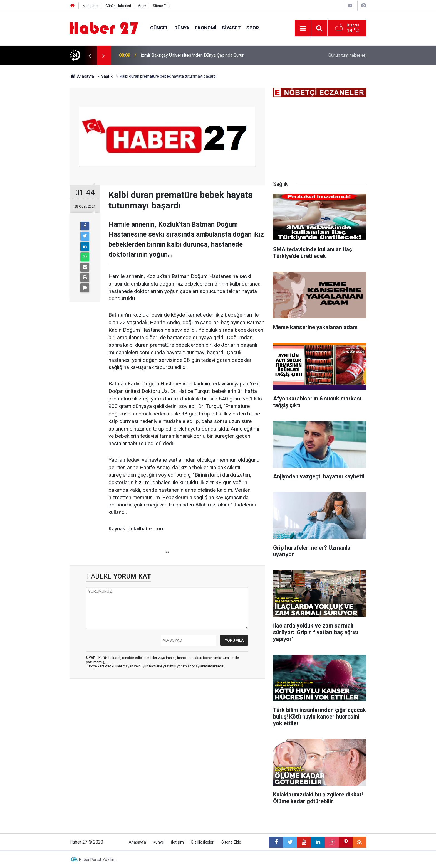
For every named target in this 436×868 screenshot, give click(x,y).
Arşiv (142, 6)
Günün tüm (347, 55)
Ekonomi (206, 28)
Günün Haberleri (118, 6)
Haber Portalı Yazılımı (98, 860)
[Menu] (303, 28)
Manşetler (91, 6)
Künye (158, 842)
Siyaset (231, 28)
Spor (253, 28)
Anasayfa (137, 842)
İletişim (177, 842)
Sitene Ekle (162, 6)
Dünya (182, 28)
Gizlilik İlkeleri (203, 842)
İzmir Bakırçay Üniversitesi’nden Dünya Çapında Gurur (192, 55)
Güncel (159, 28)
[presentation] (90, 55)
